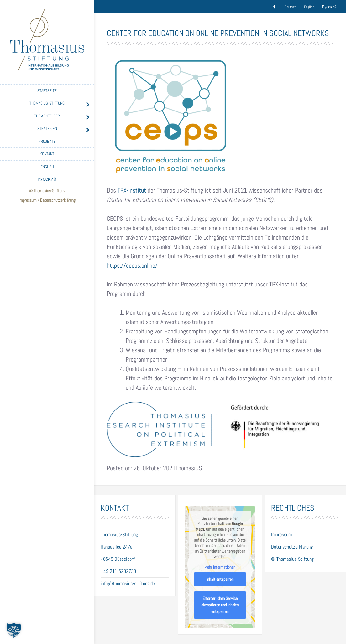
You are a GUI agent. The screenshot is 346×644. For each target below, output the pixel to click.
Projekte (47, 141)
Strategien (47, 129)
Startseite (47, 91)
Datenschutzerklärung (58, 200)
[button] (14, 630)
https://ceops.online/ (132, 265)
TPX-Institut (132, 190)
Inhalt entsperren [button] (220, 579)
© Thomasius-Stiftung (292, 559)
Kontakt (47, 154)
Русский (47, 179)
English (47, 167)
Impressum (28, 200)
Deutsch (290, 7)
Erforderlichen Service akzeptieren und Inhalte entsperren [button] (220, 605)
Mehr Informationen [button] (220, 567)
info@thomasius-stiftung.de (128, 583)
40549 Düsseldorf (118, 559)
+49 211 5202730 (118, 571)
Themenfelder (47, 116)
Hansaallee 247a (116, 547)
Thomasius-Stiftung (47, 103)
